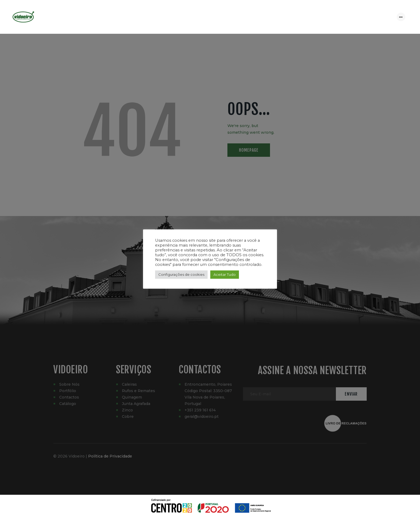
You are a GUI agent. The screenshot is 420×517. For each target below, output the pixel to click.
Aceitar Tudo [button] (225, 274)
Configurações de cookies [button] (181, 274)
